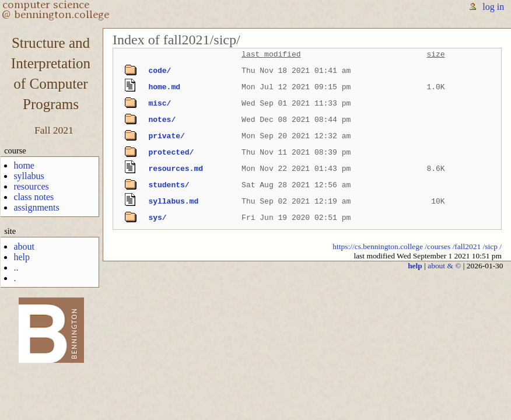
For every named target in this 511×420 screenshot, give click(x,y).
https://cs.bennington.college (378, 246)
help (22, 257)
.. (16, 267)
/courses (437, 246)
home (24, 165)
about (24, 246)
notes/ (162, 120)
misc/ (160, 103)
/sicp (490, 246)
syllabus (29, 176)
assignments (36, 207)
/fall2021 (467, 246)
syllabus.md (173, 201)
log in (493, 7)
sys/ (157, 218)
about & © (444, 266)
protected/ (171, 152)
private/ (166, 136)
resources (31, 186)
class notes (34, 197)
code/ (160, 71)
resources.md (176, 169)
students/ (169, 185)
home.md (164, 87)
